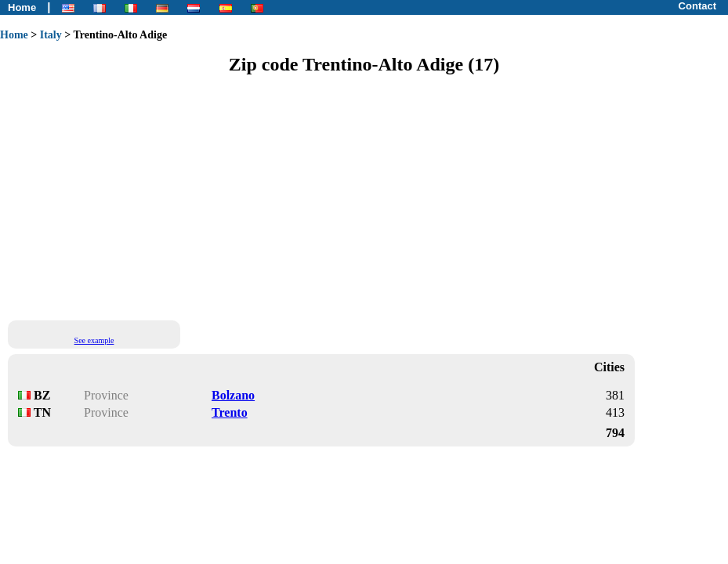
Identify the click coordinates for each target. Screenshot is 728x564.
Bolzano (233, 395)
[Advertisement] (364, 197)
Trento (230, 412)
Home (22, 7)
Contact (697, 6)
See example (94, 340)
